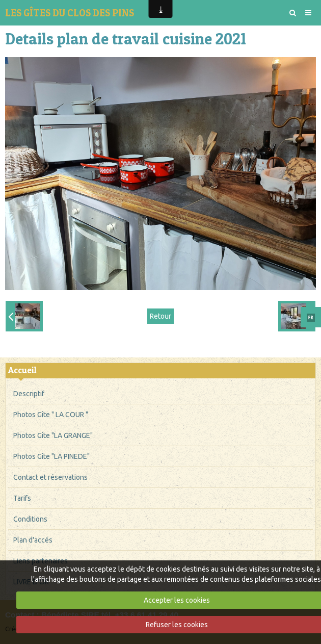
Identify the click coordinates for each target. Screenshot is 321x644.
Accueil (22, 370)
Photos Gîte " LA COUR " (51, 415)
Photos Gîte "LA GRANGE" (53, 435)
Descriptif (29, 394)
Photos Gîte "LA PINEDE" (51, 456)
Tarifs (22, 498)
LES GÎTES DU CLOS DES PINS (70, 13)
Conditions (30, 519)
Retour (160, 316)
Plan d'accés (33, 540)
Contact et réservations (50, 477)
